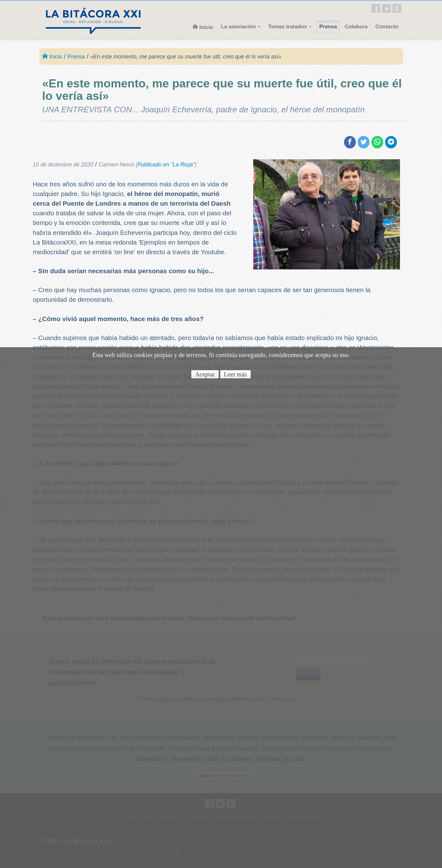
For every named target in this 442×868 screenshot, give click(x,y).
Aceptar (205, 374)
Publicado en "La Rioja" (166, 165)
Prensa (328, 27)
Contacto (387, 27)
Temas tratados (290, 27)
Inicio (203, 27)
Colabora (356, 27)
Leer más (235, 374)
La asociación (241, 27)
